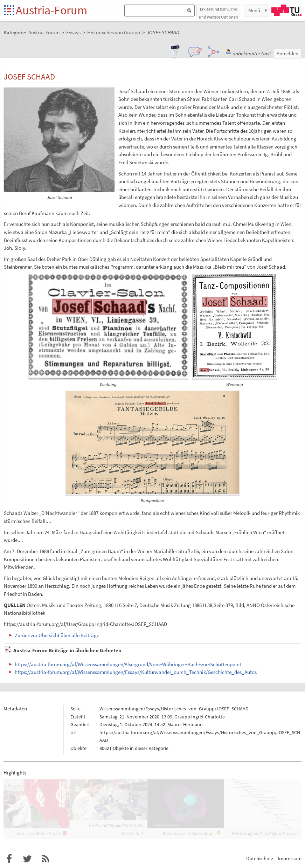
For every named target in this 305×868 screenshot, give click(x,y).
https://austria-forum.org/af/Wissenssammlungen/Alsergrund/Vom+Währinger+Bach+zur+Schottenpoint (128, 664)
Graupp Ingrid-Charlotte (200, 717)
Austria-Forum (51, 10)
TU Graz (286, 10)
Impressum (290, 858)
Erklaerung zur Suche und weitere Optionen (219, 11)
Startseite (10, 11)
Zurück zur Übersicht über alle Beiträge (57, 635)
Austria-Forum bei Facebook (9, 859)
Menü (254, 10)
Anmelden (287, 53)
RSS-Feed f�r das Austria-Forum (46, 859)
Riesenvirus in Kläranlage (188, 833)
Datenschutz (260, 858)
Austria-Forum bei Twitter (27, 859)
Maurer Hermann (185, 724)
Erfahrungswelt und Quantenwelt (265, 833)
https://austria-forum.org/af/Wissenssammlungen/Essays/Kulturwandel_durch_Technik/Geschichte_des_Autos (136, 672)
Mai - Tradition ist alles (39, 833)
